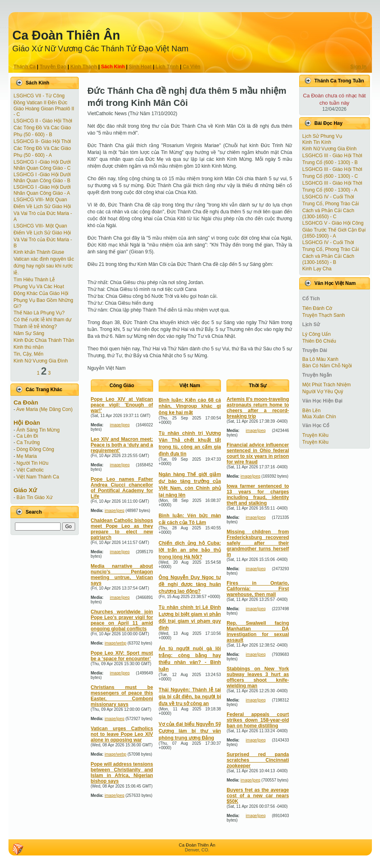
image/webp (115, 643)
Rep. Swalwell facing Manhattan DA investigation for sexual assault (258, 632)
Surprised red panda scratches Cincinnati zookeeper (258, 760)
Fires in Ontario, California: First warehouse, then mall (258, 589)
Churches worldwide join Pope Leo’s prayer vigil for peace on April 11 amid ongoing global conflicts (122, 620)
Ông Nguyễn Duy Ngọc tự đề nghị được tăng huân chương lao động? (190, 584)
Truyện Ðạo (53, 67)
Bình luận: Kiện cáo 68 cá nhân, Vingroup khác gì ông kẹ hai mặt (190, 406)
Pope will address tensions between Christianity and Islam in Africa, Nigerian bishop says (122, 773)
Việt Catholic (30, 470)
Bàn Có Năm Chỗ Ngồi (327, 366)
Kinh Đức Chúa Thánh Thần (44, 340)
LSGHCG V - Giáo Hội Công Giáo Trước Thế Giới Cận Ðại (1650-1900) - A (334, 230)
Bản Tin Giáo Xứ (35, 497)
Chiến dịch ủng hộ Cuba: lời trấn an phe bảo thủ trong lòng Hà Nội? (190, 550)
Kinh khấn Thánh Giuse (39, 252)
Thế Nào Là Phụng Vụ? (39, 313)
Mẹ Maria (27, 456)
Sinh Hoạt (140, 67)
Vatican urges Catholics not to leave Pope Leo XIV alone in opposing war (122, 734)
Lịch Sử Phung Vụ (322, 136)
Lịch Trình (167, 67)
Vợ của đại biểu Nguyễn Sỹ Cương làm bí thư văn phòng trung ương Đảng (190, 731)
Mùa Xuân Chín (319, 417)
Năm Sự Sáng (29, 333)
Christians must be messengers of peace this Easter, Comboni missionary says (122, 696)
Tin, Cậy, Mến (29, 354)
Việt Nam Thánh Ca (38, 477)
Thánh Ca (25, 67)
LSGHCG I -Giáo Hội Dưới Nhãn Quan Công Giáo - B (42, 178)
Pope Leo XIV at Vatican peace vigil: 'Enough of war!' (122, 405)
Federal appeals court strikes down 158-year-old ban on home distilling (258, 720)
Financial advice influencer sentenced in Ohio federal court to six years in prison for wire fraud (258, 453)
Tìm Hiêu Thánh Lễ (35, 280)
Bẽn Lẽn (312, 411)
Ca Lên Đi (27, 436)
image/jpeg (120, 425)
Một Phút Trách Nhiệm (327, 385)
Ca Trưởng (28, 442)
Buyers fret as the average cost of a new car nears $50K (258, 796)
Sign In (359, 67)
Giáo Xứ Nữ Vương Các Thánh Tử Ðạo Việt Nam (101, 48)
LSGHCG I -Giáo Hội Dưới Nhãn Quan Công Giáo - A (42, 190)
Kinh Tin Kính (317, 142)
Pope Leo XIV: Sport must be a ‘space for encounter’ (122, 656)
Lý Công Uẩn (317, 334)
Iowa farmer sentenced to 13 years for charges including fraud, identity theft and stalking (258, 495)
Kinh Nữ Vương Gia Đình (41, 361)
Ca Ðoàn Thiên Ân (66, 35)
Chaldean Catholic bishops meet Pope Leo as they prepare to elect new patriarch (122, 529)
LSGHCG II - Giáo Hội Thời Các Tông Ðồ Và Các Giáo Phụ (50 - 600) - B (43, 128)
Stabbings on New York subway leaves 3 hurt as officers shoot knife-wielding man (258, 677)
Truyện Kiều (316, 435)
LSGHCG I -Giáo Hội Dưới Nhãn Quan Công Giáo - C (42, 165)
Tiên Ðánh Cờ (317, 308)
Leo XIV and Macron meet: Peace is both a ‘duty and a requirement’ (122, 445)
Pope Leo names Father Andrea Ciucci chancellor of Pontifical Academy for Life (122, 488)
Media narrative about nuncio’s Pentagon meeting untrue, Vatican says (122, 575)
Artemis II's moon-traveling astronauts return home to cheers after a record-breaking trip (258, 408)
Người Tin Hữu (33, 463)
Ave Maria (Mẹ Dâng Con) (44, 409)
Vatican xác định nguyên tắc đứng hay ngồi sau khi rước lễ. (44, 266)
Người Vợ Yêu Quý (323, 392)
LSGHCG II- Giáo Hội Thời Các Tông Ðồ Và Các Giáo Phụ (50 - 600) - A (42, 148)
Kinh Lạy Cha (317, 269)
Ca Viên (191, 67)
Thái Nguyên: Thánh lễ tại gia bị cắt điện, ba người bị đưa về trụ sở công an (190, 697)
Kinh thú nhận (29, 347)
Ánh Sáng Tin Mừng (38, 430)
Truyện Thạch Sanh (324, 315)
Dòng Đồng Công (35, 449)
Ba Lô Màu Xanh (320, 359)
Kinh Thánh (84, 67)
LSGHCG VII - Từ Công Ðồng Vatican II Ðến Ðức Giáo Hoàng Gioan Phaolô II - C (44, 105)
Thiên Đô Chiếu (319, 341)
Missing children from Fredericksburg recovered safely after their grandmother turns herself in (258, 543)
